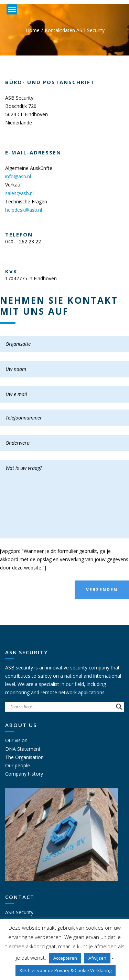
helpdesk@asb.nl (24, 210)
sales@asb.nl (19, 193)
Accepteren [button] (65, 958)
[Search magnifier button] (119, 707)
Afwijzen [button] (97, 958)
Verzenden (102, 590)
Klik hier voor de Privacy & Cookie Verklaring (66, 970)
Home (33, 30)
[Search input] (61, 707)
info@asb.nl (18, 176)
